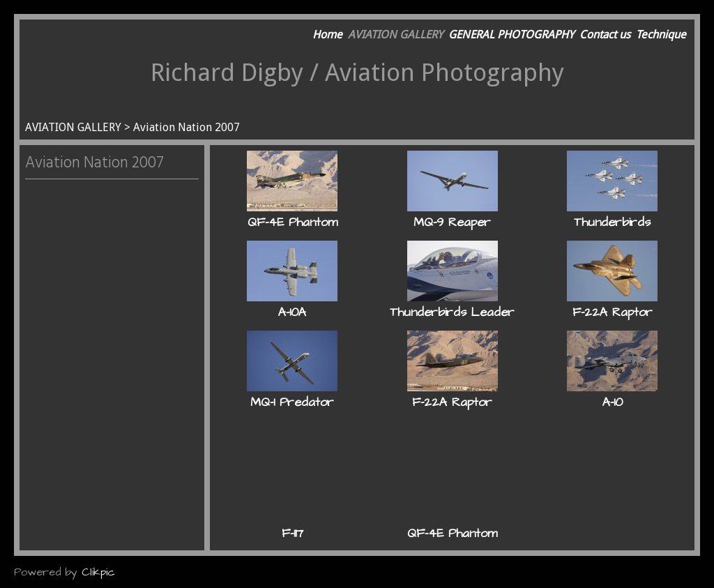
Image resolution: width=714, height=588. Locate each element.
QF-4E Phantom (293, 223)
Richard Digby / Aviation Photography (357, 72)
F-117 (293, 534)
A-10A (292, 312)
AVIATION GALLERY (395, 35)
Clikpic (98, 572)
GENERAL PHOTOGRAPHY (511, 35)
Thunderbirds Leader (452, 312)
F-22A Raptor (613, 312)
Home (327, 35)
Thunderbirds (612, 223)
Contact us (605, 35)
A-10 (613, 402)
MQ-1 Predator (292, 402)
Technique (661, 35)
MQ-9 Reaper (452, 223)
